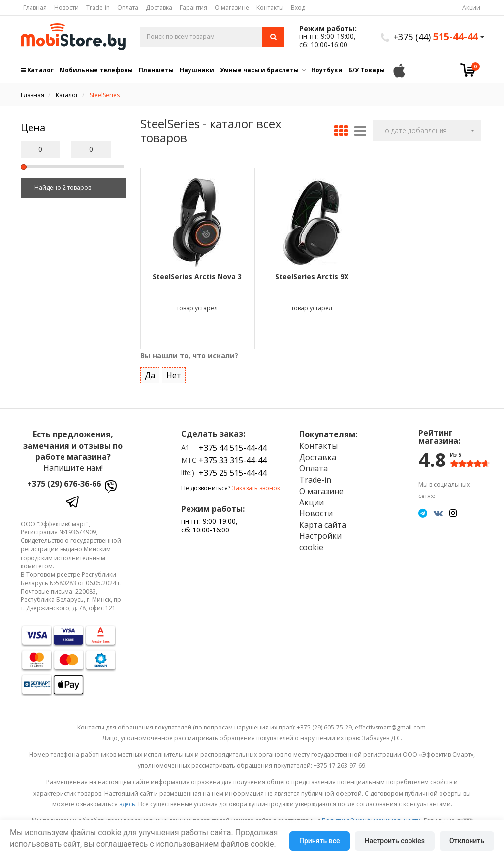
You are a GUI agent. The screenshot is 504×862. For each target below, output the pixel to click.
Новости (66, 8)
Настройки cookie (320, 541)
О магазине (232, 8)
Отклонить (467, 841)
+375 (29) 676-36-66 (64, 483)
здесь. (128, 804)
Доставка (159, 8)
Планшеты (156, 70)
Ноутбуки (327, 70)
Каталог (37, 70)
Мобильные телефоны (96, 70)
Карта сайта (323, 524)
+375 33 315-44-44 (233, 460)
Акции (471, 8)
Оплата (128, 8)
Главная (35, 8)
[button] (427, 131)
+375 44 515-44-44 (233, 447)
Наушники (197, 70)
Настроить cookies (395, 841)
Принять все (319, 841)
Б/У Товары (367, 70)
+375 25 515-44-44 (233, 472)
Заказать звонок (256, 487)
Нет (174, 375)
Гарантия (193, 8)
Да (150, 375)
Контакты (270, 8)
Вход (298, 8)
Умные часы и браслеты (259, 70)
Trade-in (98, 8)
